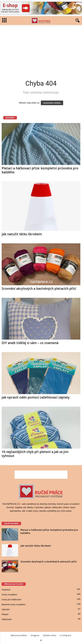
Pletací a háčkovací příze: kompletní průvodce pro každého (40, 170)
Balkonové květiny (19, 635)
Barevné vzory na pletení (14, 604)
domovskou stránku (52, 103)
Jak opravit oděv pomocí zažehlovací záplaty (36, 397)
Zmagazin (35, 635)
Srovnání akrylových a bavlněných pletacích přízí (39, 289)
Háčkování (7, 619)
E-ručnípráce (66, 635)
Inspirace (6, 590)
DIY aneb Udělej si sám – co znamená (30, 343)
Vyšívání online (50, 635)
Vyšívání (6, 609)
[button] (77, 21)
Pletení (5, 614)
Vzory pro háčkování (11, 600)
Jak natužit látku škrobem (22, 234)
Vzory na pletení (9, 595)
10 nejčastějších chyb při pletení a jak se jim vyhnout (35, 454)
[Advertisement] (41, 50)
